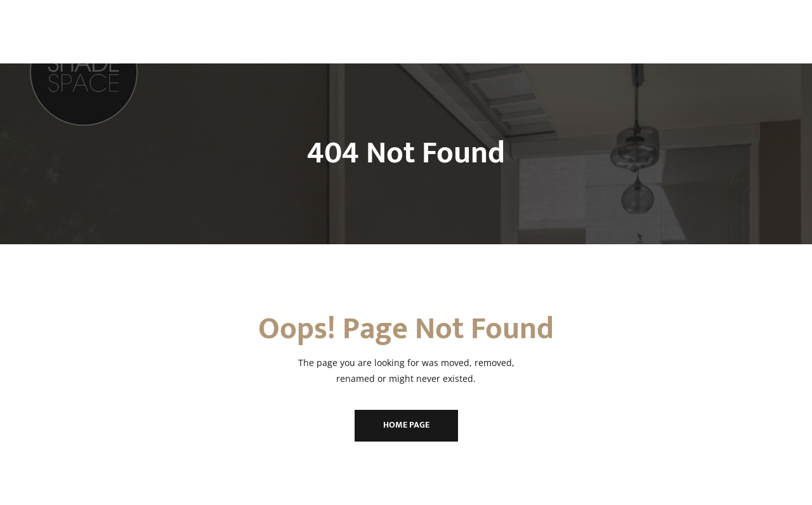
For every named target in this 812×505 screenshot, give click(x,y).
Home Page (406, 425)
